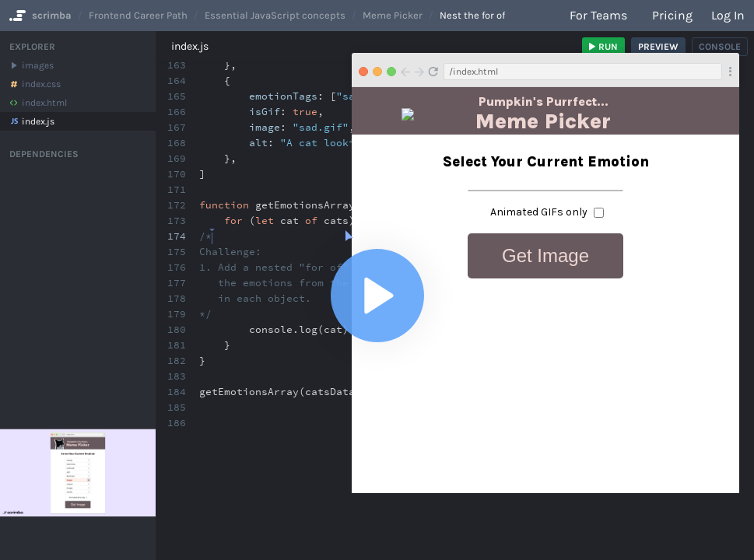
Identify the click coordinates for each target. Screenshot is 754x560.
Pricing (672, 15)
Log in (728, 15)
